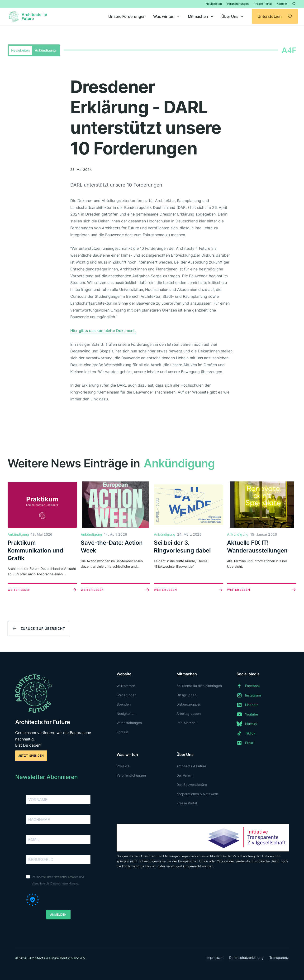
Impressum (215, 958)
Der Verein (184, 775)
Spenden (124, 704)
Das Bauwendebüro (192, 785)
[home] (29, 16)
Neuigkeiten (214, 4)
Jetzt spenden (31, 756)
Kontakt (282, 4)
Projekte (123, 766)
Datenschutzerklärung (246, 958)
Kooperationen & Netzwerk (197, 794)
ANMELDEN (58, 915)
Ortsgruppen (186, 695)
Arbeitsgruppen (189, 713)
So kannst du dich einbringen (199, 686)
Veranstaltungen (238, 4)
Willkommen (126, 686)
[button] (167, 16)
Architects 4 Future (191, 766)
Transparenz (279, 958)
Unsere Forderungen (127, 16)
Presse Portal (263, 4)
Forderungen (126, 695)
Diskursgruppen (189, 704)
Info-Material (186, 723)
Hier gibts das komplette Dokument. (103, 331)
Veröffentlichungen (131, 775)
